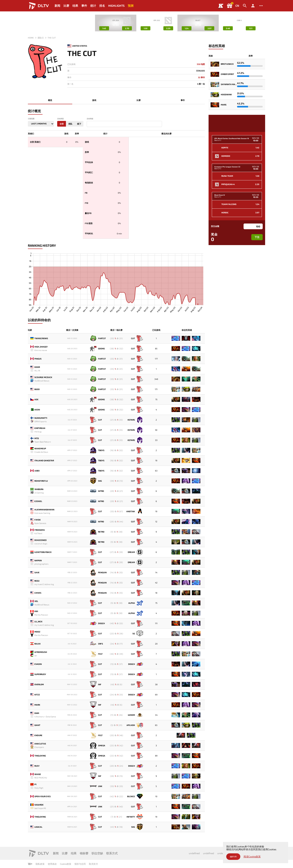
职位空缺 (97, 853)
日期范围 (31, 119)
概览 (50, 100)
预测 (131, 6)
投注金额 (215, 226)
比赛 (66, 6)
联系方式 (112, 853)
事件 (84, 6)
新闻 (57, 6)
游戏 (94, 100)
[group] (116, 23)
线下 (79, 124)
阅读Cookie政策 (252, 856)
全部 (62, 124)
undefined (194, 853)
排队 (70, 124)
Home (31, 38)
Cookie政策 (66, 864)
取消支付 (93, 864)
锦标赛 (84, 853)
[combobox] (124, 124)
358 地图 (201, 64)
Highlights (116, 6)
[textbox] (89, 124)
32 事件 (201, 77)
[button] (262, 23)
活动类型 (60, 119)
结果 (75, 6)
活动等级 (90, 119)
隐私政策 (40, 864)
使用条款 (52, 864)
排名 (102, 6)
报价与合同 (80, 864)
